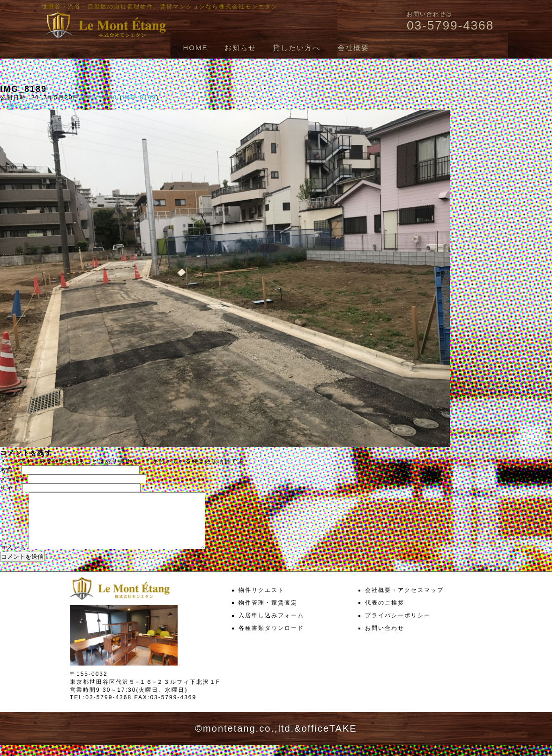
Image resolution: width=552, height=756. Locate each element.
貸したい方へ (297, 48)
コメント (13, 559)
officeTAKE (329, 740)
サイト (10, 488)
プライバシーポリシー (398, 627)
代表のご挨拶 (385, 614)
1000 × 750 (98, 97)
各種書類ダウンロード (271, 639)
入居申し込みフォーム (271, 627)
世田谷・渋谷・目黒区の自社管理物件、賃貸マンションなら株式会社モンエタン (160, 7)
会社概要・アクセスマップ (404, 601)
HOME (195, 48)
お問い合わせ (385, 639)
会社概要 (353, 48)
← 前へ (11, 105)
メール (13, 479)
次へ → (36, 105)
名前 (9, 470)
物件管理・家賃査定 (268, 614)
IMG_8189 (139, 97)
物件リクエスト (261, 601)
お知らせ (240, 48)
